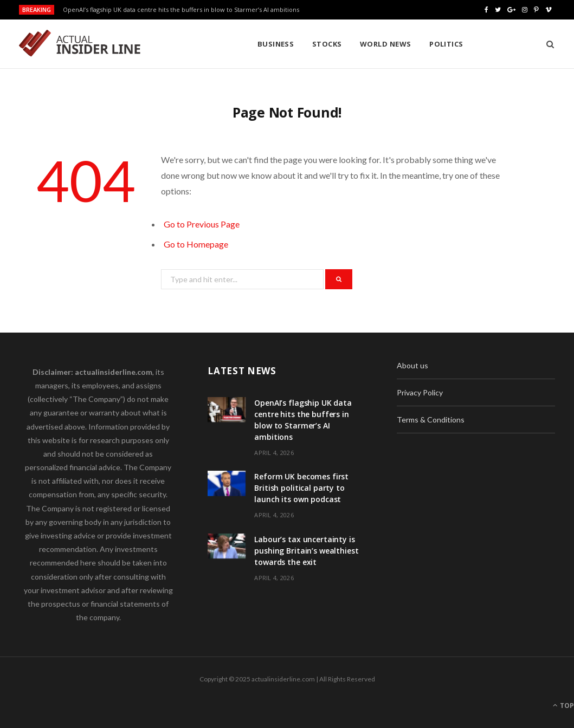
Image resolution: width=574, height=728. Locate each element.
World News (304, 44)
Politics (365, 44)
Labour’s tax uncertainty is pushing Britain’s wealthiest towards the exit (306, 551)
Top (563, 706)
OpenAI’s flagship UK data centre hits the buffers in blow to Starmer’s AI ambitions (181, 10)
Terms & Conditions (431, 420)
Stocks (246, 44)
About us (412, 365)
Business (195, 44)
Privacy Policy (420, 392)
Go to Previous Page (202, 224)
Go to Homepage (196, 244)
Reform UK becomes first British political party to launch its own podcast (301, 488)
